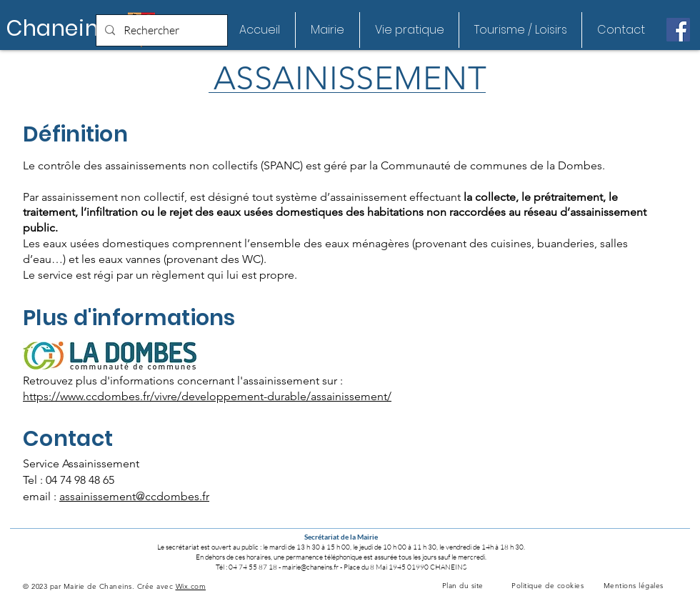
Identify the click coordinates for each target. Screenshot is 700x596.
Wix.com (191, 586)
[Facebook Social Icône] (678, 30)
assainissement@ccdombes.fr (134, 496)
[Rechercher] (160, 30)
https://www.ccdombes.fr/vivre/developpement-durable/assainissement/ (207, 396)
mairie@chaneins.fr (310, 567)
